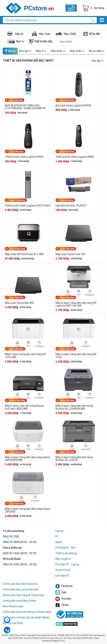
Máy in (41, 51)
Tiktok (62, 605)
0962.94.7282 (11, 536)
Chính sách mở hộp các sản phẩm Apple (26, 617)
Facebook (64, 586)
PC (57, 536)
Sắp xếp (97, 61)
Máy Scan (58, 51)
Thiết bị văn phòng (66, 553)
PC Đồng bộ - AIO (65, 548)
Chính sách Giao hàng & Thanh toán (23, 595)
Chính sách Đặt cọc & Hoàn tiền (21, 589)
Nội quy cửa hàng (13, 623)
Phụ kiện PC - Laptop (67, 564)
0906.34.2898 (11, 542)
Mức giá (25, 51)
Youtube (63, 599)
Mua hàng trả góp (13, 606)
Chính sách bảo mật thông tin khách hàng (27, 612)
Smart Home (63, 570)
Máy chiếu (77, 51)
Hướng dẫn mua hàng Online (19, 601)
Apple (59, 542)
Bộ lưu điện (97, 51)
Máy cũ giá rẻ (63, 559)
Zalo (61, 592)
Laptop (59, 531)
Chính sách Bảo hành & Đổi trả (20, 584)
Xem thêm (66, 42)
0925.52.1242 (11, 553)
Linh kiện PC (62, 576)
